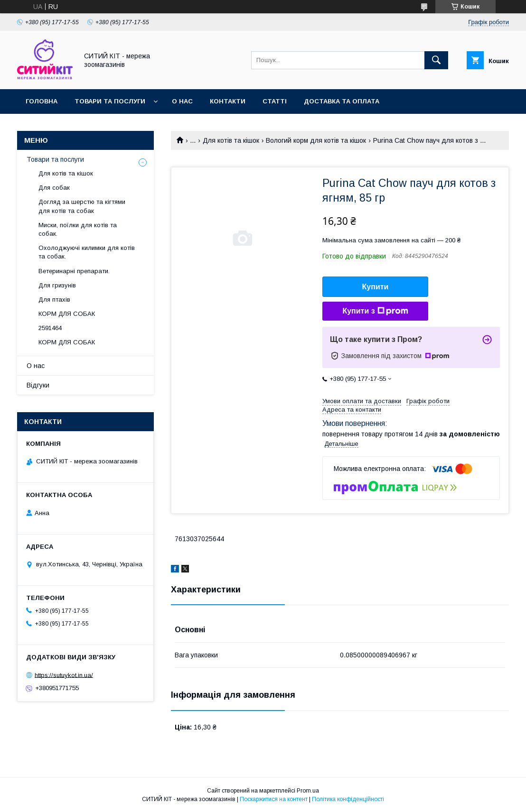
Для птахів (54, 300)
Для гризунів (57, 285)
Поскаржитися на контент (274, 799)
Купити (376, 287)
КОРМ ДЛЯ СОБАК (67, 314)
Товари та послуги (110, 101)
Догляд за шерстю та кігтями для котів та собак (82, 206)
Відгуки (38, 385)
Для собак (54, 188)
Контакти (228, 101)
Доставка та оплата (342, 101)
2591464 (50, 328)
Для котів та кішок (231, 140)
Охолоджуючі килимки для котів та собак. (87, 252)
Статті (275, 101)
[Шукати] (436, 60)
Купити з (375, 311)
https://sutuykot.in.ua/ (64, 675)
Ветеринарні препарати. (74, 271)
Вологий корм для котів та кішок (316, 140)
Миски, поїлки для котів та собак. (78, 229)
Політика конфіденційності (348, 799)
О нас (182, 101)
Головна (42, 101)
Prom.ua (308, 791)
